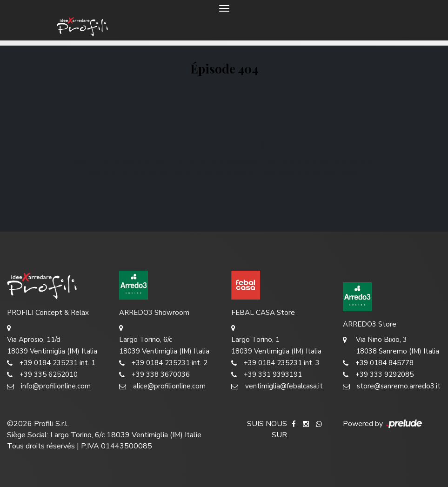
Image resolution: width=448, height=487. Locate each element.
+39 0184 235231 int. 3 (275, 363)
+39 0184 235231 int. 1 (51, 363)
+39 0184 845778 (378, 363)
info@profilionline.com (49, 386)
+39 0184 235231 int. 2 (163, 363)
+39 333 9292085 (378, 375)
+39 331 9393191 (267, 375)
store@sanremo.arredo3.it (392, 386)
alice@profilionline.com (162, 386)
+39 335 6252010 (42, 375)
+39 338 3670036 (154, 375)
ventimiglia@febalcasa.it (277, 386)
